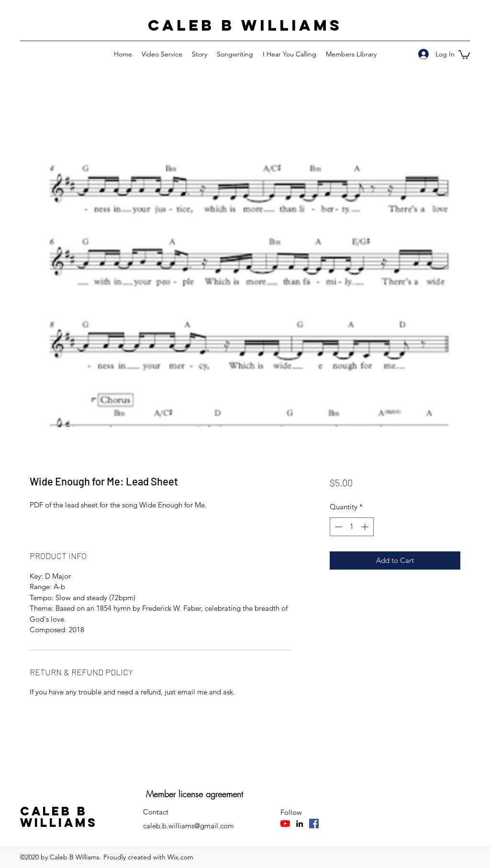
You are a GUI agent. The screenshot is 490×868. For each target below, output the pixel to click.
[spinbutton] (351, 527)
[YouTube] (285, 824)
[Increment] (366, 527)
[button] (464, 54)
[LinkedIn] (300, 824)
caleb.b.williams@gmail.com (189, 826)
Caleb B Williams (245, 25)
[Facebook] (314, 824)
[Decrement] (338, 527)
